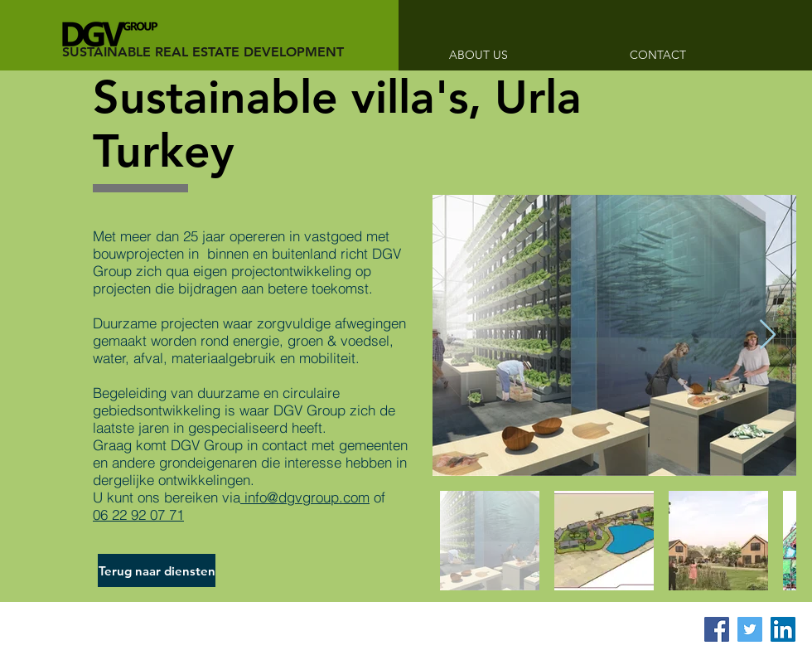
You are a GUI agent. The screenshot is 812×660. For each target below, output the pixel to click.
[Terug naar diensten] (157, 570)
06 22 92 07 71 (138, 514)
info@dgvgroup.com (305, 497)
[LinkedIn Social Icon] (783, 629)
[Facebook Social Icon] (717, 629)
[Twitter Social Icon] (750, 629)
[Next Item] (768, 335)
